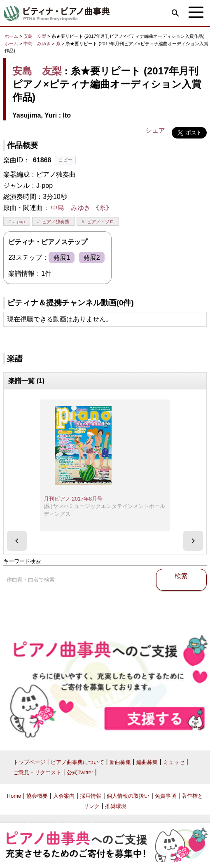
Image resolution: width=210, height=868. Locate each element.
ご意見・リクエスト (37, 772)
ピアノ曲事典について (77, 762)
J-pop (19, 222)
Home (14, 796)
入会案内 (64, 796)
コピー (65, 160)
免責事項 (166, 796)
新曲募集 (120, 762)
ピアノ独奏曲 (56, 222)
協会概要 (37, 796)
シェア (155, 130)
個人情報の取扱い (128, 796)
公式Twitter (80, 772)
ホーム (11, 36)
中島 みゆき (37, 44)
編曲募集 (147, 762)
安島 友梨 (35, 36)
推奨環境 (116, 806)
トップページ (29, 762)
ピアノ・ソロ (100, 222)
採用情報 (91, 796)
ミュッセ (174, 762)
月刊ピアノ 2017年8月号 (73, 499)
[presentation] (17, 541)
